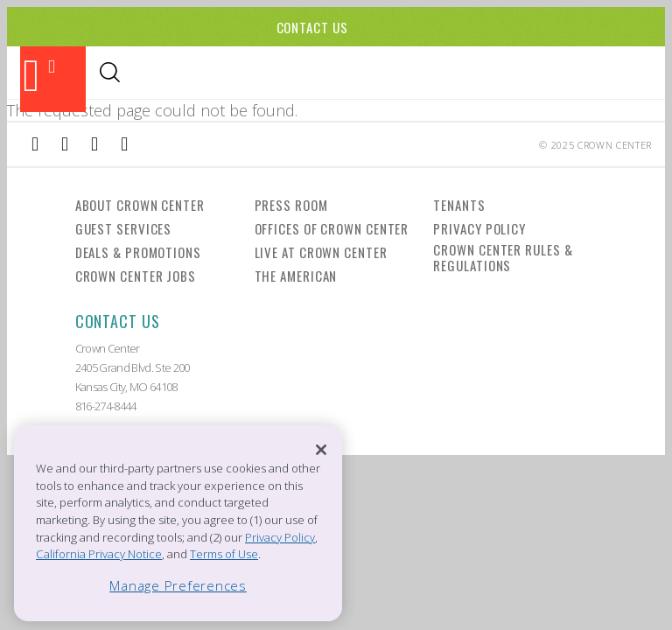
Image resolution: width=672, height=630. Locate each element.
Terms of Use (224, 554)
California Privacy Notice (99, 554)
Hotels (305, 74)
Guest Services (124, 228)
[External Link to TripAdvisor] (94, 144)
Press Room (291, 205)
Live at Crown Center (321, 252)
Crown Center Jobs (136, 276)
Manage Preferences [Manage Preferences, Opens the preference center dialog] (178, 585)
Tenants (459, 205)
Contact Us (312, 27)
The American (296, 276)
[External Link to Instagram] (65, 144)
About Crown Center (140, 205)
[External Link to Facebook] (35, 144)
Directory (471, 74)
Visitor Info (383, 74)
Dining (107, 74)
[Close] (321, 450)
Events (245, 74)
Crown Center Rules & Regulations (503, 257)
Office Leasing (565, 74)
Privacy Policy (479, 228)
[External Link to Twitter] (124, 144)
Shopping (175, 74)
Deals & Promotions (138, 252)
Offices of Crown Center (332, 228)
